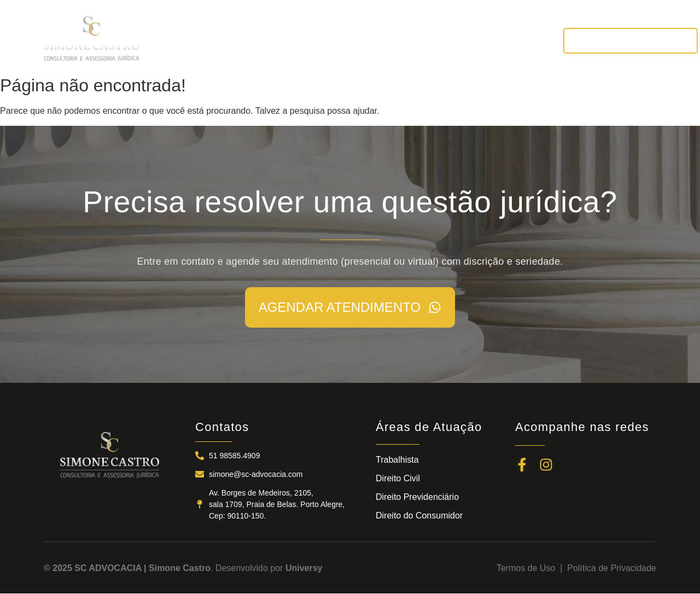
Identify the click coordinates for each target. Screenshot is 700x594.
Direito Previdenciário (417, 497)
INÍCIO (176, 40)
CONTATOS (514, 40)
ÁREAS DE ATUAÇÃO (356, 40)
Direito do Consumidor (419, 516)
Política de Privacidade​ (612, 568)
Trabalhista (397, 460)
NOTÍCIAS (446, 40)
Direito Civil (398, 478)
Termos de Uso (528, 568)
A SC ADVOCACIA (250, 40)
